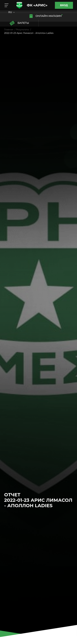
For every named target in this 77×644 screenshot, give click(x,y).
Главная (9, 30)
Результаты (22, 30)
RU (11, 12)
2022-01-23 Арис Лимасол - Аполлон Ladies (29, 33)
